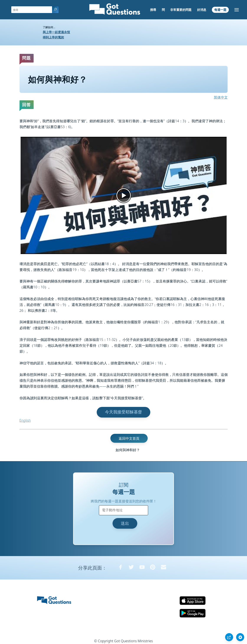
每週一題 (220, 10)
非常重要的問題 (181, 10)
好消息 (202, 10)
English (25, 420)
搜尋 (153, 10)
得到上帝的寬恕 (53, 37)
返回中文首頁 (129, 438)
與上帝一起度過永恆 (56, 32)
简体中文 (221, 97)
